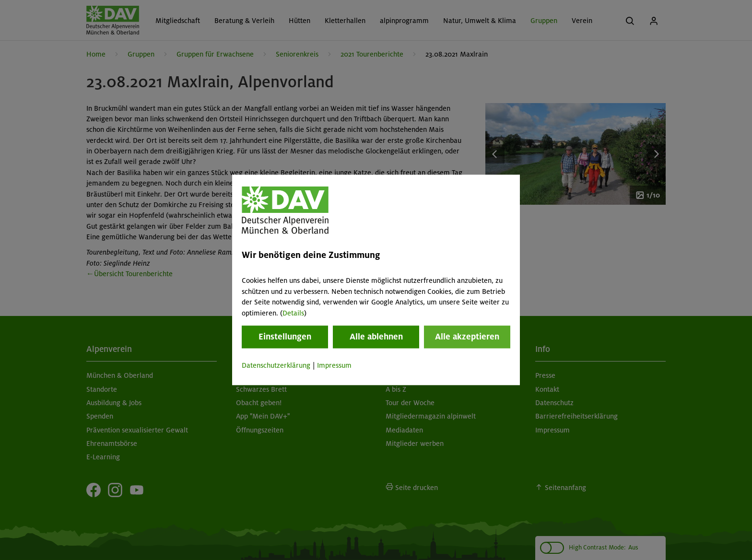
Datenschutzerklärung (276, 365)
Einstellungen (285, 337)
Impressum (334, 365)
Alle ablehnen (376, 337)
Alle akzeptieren (467, 337)
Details (293, 313)
